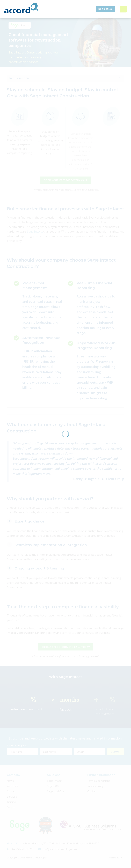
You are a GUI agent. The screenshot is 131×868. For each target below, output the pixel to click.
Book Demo (105, 9)
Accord (21, 8)
